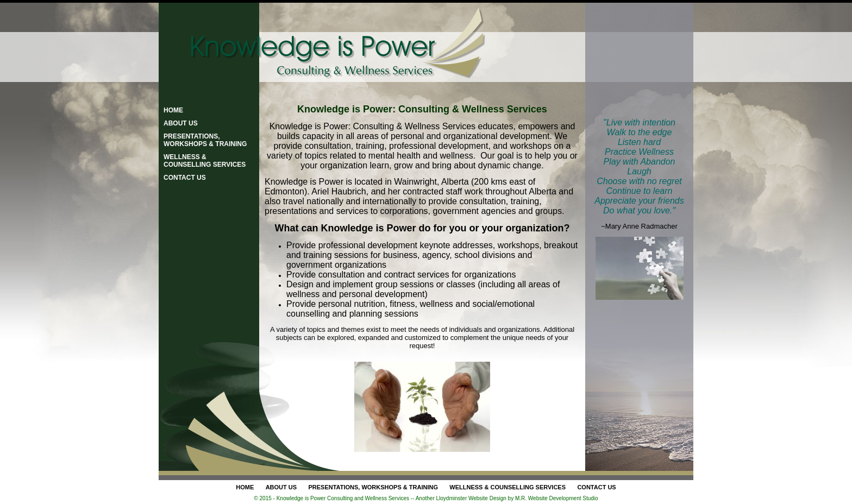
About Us (181, 123)
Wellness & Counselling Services (205, 161)
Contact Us (185, 178)
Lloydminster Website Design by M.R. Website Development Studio (517, 498)
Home (173, 110)
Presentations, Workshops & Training (205, 140)
